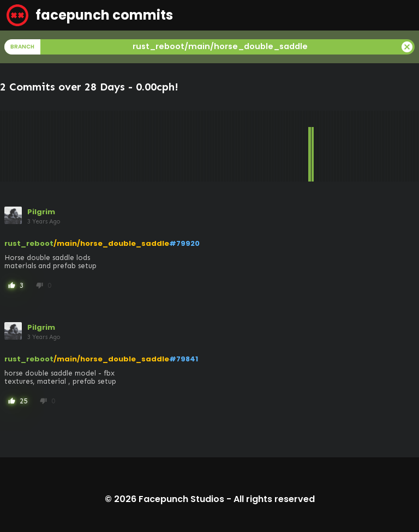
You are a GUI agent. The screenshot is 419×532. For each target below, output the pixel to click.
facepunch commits (90, 15)
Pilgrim (41, 212)
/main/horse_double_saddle (111, 243)
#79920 (184, 243)
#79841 (184, 359)
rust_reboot (29, 243)
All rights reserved (274, 499)
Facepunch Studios (181, 499)
